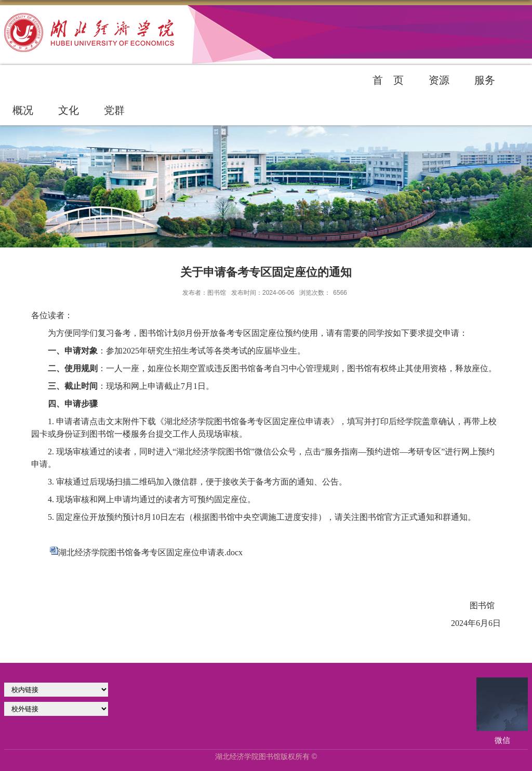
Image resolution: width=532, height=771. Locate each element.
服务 (485, 80)
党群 (114, 110)
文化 (69, 110)
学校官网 (56, 690)
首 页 (388, 80)
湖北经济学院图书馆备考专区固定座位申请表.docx (150, 552)
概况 (23, 110)
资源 (439, 80)
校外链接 (56, 709)
